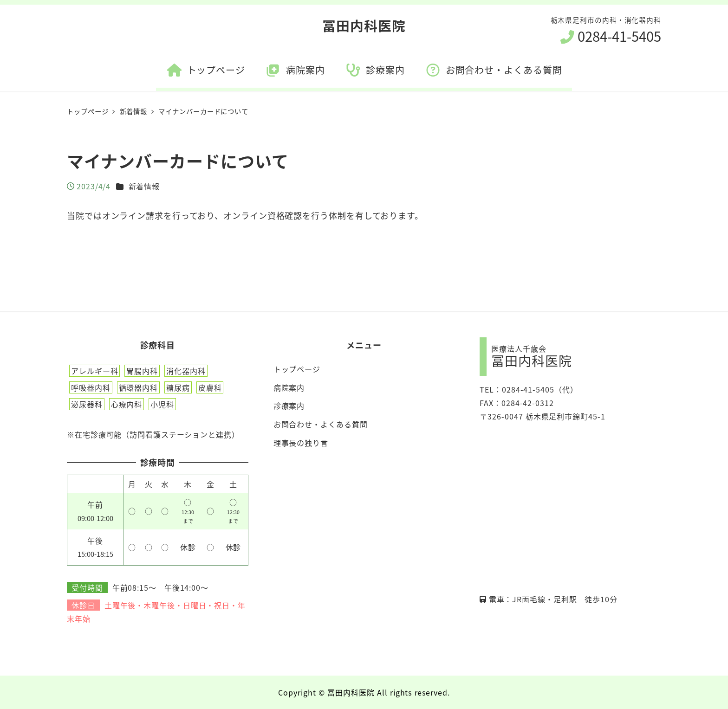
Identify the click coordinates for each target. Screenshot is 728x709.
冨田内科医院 (364, 25)
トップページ (297, 369)
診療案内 (289, 406)
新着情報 (144, 186)
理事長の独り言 (301, 443)
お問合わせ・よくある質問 (321, 424)
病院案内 (289, 387)
